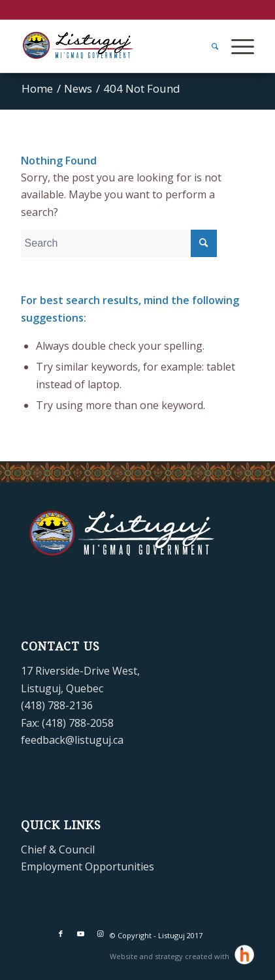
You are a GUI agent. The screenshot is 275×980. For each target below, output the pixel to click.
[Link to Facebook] (61, 934)
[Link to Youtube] (80, 934)
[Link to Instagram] (100, 934)
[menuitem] (208, 46)
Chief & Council (58, 850)
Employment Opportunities (88, 866)
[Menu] (236, 46)
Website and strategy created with (170, 956)
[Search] (208, 46)
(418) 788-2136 (57, 705)
